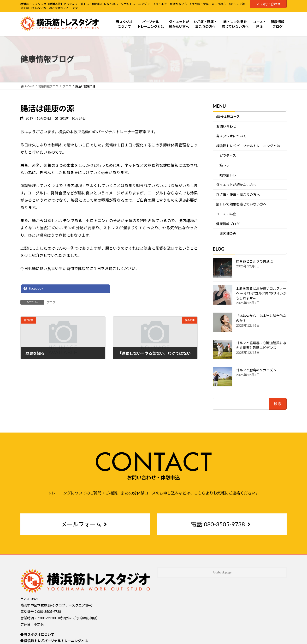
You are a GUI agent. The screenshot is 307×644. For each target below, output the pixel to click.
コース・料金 (226, 214)
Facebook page (222, 572)
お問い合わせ (268, 4)
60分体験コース (228, 117)
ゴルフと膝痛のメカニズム (256, 370)
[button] (85, 524)
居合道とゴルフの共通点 (254, 261)
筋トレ (224, 165)
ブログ (51, 302)
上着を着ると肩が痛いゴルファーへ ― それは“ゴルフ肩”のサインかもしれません (261, 293)
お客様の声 (228, 233)
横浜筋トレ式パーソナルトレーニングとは (248, 146)
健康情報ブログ (228, 224)
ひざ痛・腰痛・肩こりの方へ (238, 194)
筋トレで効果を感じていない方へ (241, 204)
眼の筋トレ (228, 175)
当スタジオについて (231, 136)
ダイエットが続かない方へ (236, 185)
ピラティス (228, 155)
